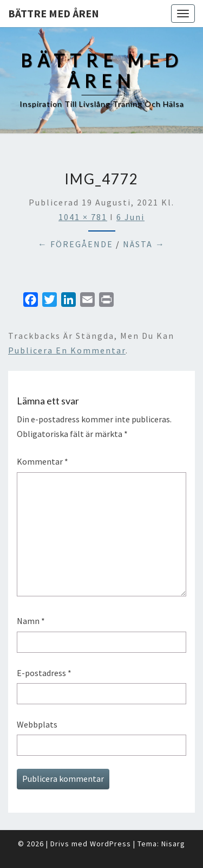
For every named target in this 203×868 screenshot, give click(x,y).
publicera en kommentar (67, 350)
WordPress (110, 844)
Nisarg (173, 844)
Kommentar (42, 461)
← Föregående (76, 244)
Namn (31, 621)
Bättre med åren (54, 13)
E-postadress (44, 673)
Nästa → (144, 244)
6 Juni (130, 217)
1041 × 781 (83, 217)
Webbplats (37, 724)
